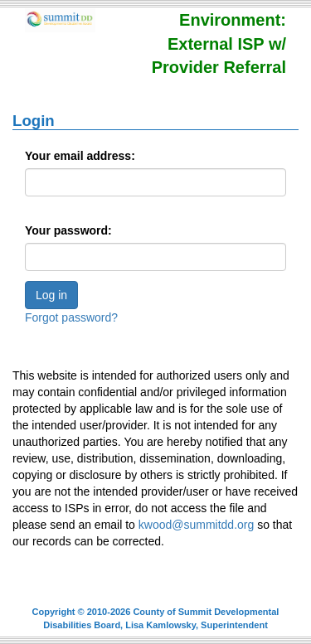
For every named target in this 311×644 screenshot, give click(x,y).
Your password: (68, 230)
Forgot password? (71, 317)
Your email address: (80, 156)
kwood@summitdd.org (197, 525)
